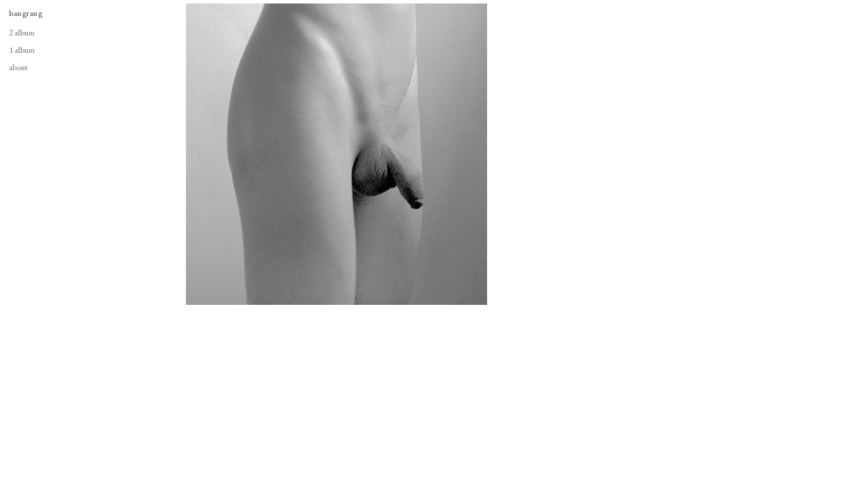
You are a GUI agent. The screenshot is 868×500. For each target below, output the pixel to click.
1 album (22, 50)
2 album (22, 32)
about (18, 67)
